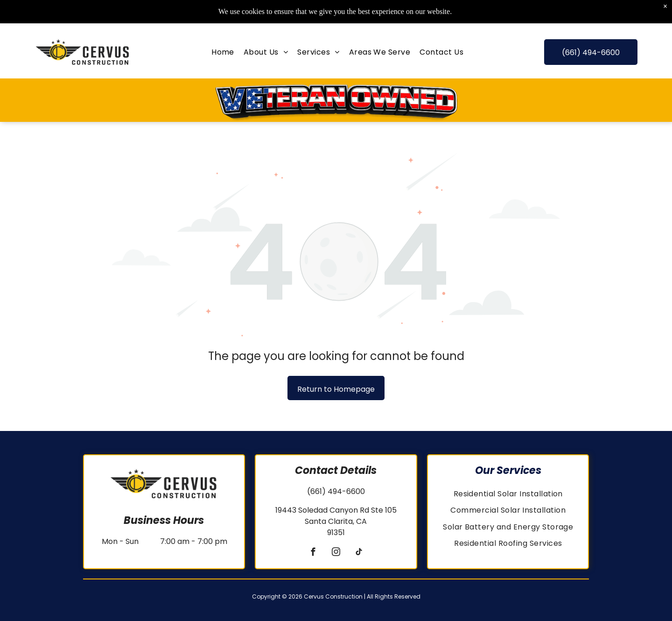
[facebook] (313, 553)
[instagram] (336, 553)
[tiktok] (359, 553)
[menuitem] (223, 42)
